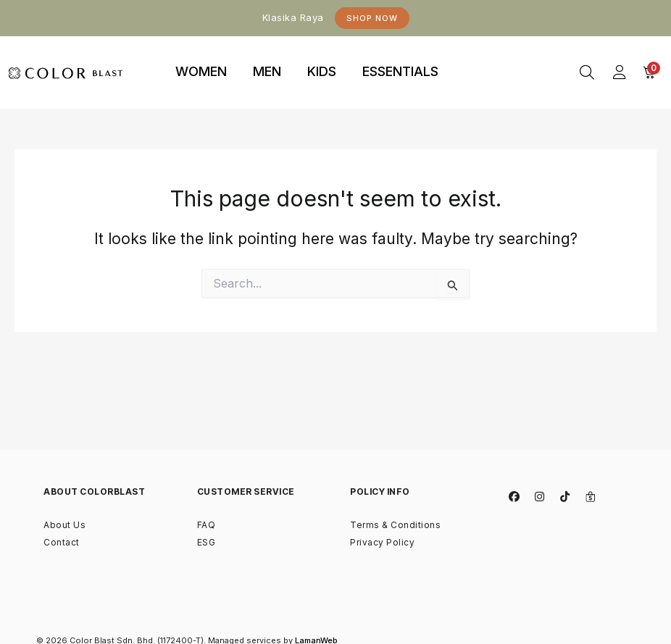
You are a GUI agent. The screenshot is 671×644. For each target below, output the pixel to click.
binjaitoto (478, 55)
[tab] (201, 72)
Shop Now (372, 18)
